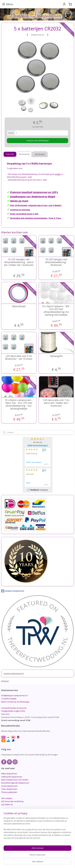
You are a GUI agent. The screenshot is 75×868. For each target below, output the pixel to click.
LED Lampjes (7, 798)
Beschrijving (24, 154)
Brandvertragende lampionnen (15, 783)
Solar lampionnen (9, 789)
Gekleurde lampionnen (12, 777)
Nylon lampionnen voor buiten (15, 780)
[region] (37, 829)
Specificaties (40, 154)
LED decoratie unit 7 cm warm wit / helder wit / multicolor (56, 403)
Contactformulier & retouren (14, 708)
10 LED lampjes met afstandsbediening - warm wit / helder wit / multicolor (19, 262)
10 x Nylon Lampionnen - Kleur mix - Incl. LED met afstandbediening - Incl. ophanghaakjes (19, 404)
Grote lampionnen (9, 786)
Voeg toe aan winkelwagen (38, 141)
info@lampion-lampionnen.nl (14, 695)
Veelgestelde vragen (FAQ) (13, 711)
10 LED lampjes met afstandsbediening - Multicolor (56, 262)
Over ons (5, 714)
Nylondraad (19, 306)
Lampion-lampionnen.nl (14, 673)
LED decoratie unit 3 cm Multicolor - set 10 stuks (19, 357)
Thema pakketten (9, 792)
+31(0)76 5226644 (9, 699)
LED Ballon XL (7, 804)
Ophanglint (56, 356)
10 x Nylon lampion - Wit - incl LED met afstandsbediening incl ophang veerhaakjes (56, 311)
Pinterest (5, 681)
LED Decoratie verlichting (12, 801)
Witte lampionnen (9, 774)
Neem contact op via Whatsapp (15, 702)
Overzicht (10, 154)
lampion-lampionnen (13, 591)
